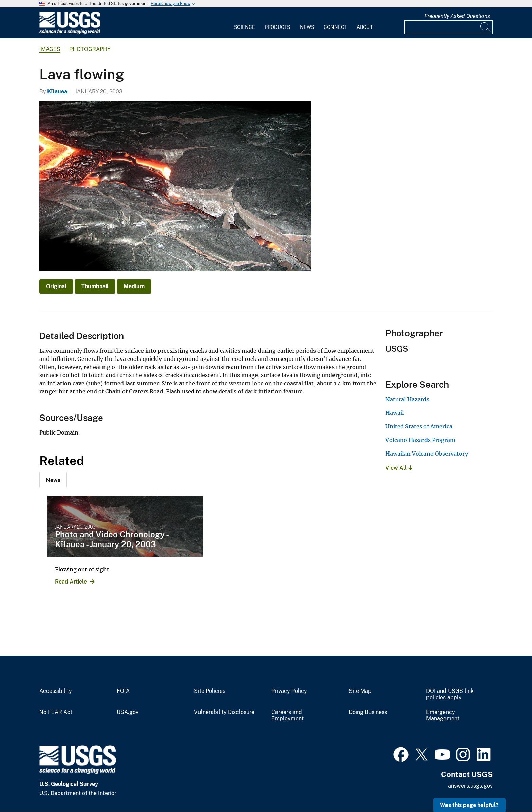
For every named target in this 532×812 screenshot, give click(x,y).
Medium (134, 286)
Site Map (360, 691)
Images (50, 49)
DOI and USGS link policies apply (450, 694)
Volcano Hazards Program (420, 440)
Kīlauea (57, 91)
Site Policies (210, 691)
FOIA (123, 691)
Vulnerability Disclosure (224, 712)
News (307, 27)
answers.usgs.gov (470, 786)
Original (56, 286)
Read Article (71, 582)
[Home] (70, 33)
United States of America (419, 426)
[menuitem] (245, 23)
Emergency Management (443, 715)
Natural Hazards (407, 399)
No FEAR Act (56, 712)
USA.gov (128, 712)
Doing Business (368, 712)
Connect (335, 27)
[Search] (486, 27)
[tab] (53, 480)
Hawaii (395, 413)
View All (399, 468)
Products (277, 27)
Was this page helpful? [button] (469, 805)
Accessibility (56, 691)
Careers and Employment (288, 715)
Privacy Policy (289, 691)
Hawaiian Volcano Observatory (427, 454)
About (365, 27)
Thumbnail (95, 286)
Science (245, 27)
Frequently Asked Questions (457, 16)
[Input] (449, 27)
